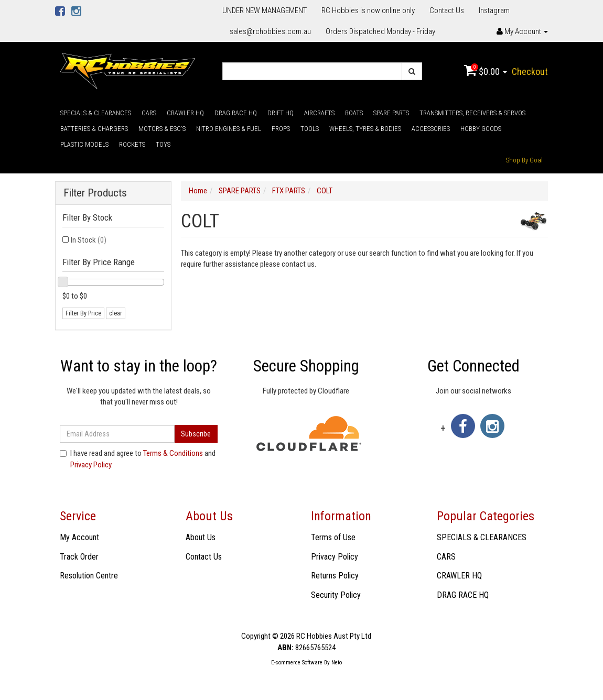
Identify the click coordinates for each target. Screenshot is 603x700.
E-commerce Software (297, 663)
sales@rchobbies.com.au (270, 31)
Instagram (494, 10)
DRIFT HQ (281, 113)
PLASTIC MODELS (84, 144)
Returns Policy (335, 576)
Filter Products (95, 193)
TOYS (163, 144)
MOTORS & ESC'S (162, 129)
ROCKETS (132, 144)
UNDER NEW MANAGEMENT (265, 10)
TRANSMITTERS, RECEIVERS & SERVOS (472, 113)
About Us (201, 537)
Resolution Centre (89, 576)
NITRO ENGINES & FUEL (229, 129)
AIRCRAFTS (319, 113)
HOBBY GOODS (481, 129)
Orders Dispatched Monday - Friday (380, 31)
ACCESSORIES (431, 129)
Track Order (79, 557)
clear (116, 313)
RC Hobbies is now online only (368, 10)
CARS (149, 113)
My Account (79, 537)
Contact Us (447, 10)
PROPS (281, 129)
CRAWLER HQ (185, 113)
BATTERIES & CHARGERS (94, 129)
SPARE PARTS (391, 113)
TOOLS (310, 129)
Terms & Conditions (173, 453)
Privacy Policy (91, 465)
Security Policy (336, 595)
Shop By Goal (524, 160)
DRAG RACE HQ (236, 113)
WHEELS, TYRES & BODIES (365, 129)
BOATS (354, 113)
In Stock (89, 240)
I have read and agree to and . (138, 459)
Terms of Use (333, 537)
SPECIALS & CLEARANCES (96, 113)
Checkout (530, 72)
